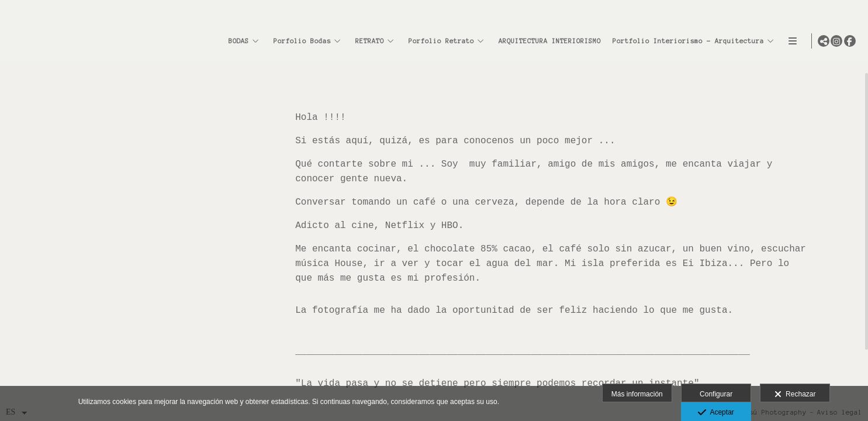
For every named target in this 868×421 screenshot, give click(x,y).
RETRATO (367, 41)
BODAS (236, 41)
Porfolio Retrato (438, 41)
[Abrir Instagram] (836, 41)
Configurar (716, 394)
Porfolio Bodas (299, 41)
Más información (637, 394)
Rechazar (795, 395)
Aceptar (716, 413)
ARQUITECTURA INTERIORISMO (547, 41)
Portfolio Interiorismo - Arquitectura (685, 41)
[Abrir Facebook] (850, 41)
